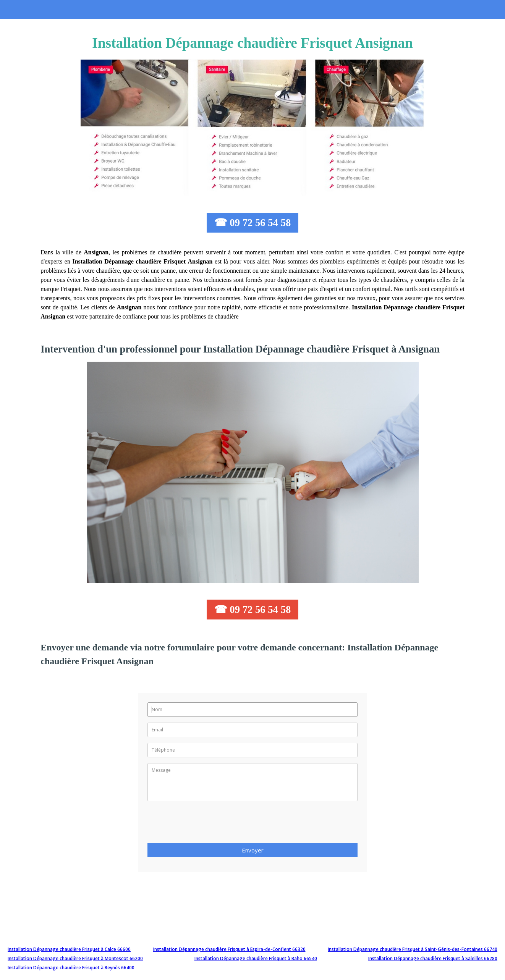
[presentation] (206, 825)
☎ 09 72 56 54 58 (253, 223)
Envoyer (253, 850)
